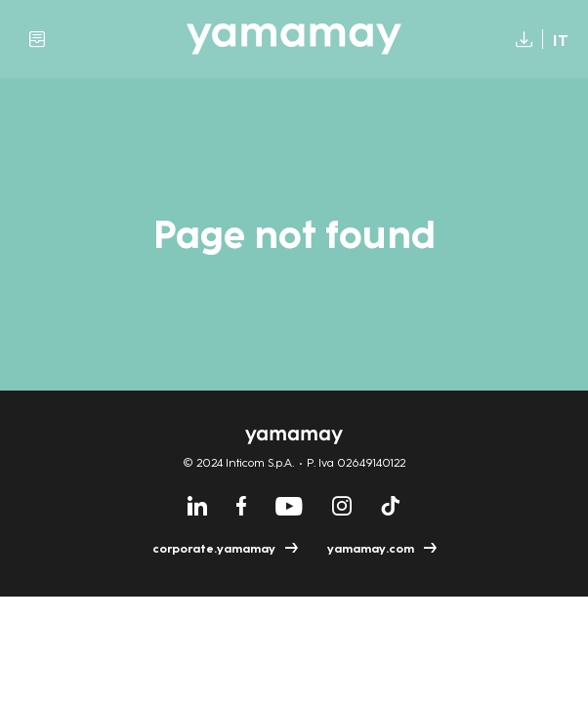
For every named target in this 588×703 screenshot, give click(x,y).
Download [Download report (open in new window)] (519, 39)
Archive (37, 39)
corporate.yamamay (214, 549)
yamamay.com (371, 549)
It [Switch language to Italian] (561, 41)
